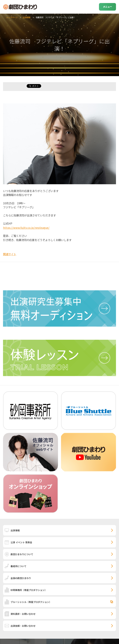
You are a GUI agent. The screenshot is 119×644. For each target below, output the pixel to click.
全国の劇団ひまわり (21, 578)
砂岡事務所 (29, 590)
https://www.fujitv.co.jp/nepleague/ (26, 228)
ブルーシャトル (31, 602)
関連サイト (10, 254)
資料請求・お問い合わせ (23, 614)
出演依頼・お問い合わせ (23, 626)
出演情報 (27, 17)
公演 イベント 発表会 (21, 542)
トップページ (12, 17)
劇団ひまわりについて (22, 554)
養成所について (19, 566)
